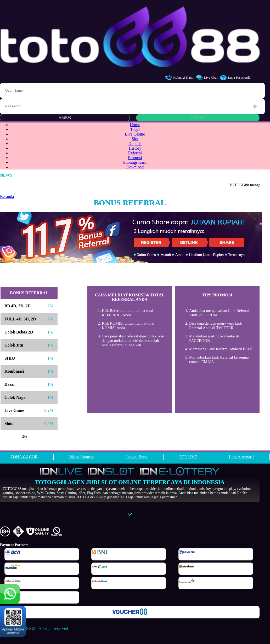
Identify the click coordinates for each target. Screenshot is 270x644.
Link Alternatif (241, 457)
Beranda (7, 197)
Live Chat (207, 78)
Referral (135, 153)
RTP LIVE (188, 457)
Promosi (135, 158)
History (135, 148)
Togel (135, 129)
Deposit (135, 144)
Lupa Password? (235, 78)
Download (135, 167)
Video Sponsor (82, 457)
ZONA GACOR (24, 457)
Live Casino (135, 134)
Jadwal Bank (137, 457)
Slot (135, 139)
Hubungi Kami (179, 78)
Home (135, 125)
